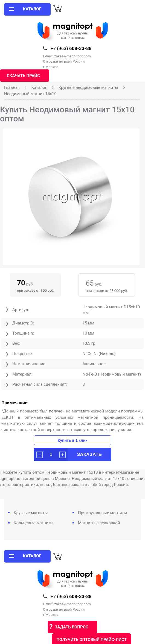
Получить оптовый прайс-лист (92, 640)
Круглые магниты (31, 513)
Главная (12, 87)
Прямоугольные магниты (102, 513)
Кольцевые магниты (34, 523)
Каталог (39, 87)
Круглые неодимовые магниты (88, 87)
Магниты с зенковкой (99, 523)
